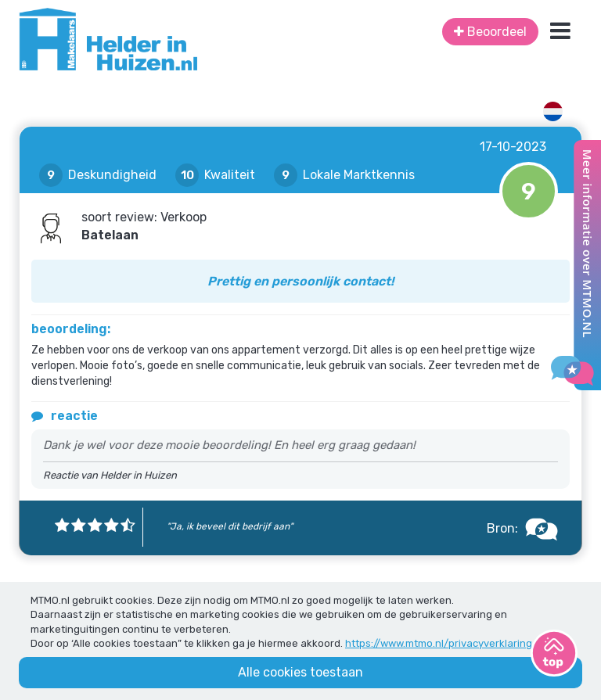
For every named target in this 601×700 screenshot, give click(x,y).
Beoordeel (490, 32)
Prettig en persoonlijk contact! (300, 281)
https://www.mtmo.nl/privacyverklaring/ (441, 643)
